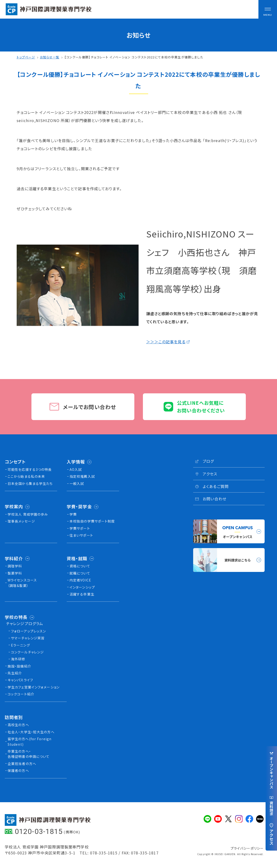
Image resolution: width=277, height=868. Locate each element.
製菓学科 (15, 573)
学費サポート (80, 528)
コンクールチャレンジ (27, 652)
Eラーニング (20, 645)
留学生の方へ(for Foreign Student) (30, 741)
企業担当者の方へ (22, 764)
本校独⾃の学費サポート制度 (92, 521)
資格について (80, 566)
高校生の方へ (18, 725)
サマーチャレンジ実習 (28, 638)
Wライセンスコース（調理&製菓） (22, 583)
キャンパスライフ (20, 680)
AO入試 (76, 469)
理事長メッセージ (21, 521)
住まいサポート (81, 535)
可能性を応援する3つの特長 (30, 469)
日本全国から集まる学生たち (30, 483)
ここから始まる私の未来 (26, 476)
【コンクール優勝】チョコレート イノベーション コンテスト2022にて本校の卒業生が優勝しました (134, 57)
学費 (73, 514)
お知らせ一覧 (50, 57)
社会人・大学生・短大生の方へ (31, 732)
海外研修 (18, 659)
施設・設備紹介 (19, 666)
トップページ (26, 57)
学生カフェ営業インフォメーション (34, 687)
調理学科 (15, 566)
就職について (80, 573)
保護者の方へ (18, 770)
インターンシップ (82, 587)
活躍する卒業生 (82, 594)
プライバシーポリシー (247, 848)
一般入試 (77, 483)
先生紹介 (15, 673)
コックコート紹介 (21, 694)
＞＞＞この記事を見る (166, 342)
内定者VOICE (80, 580)
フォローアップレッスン (28, 631)
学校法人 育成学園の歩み (28, 514)
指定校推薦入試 (82, 476)
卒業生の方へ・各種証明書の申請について (29, 754)
